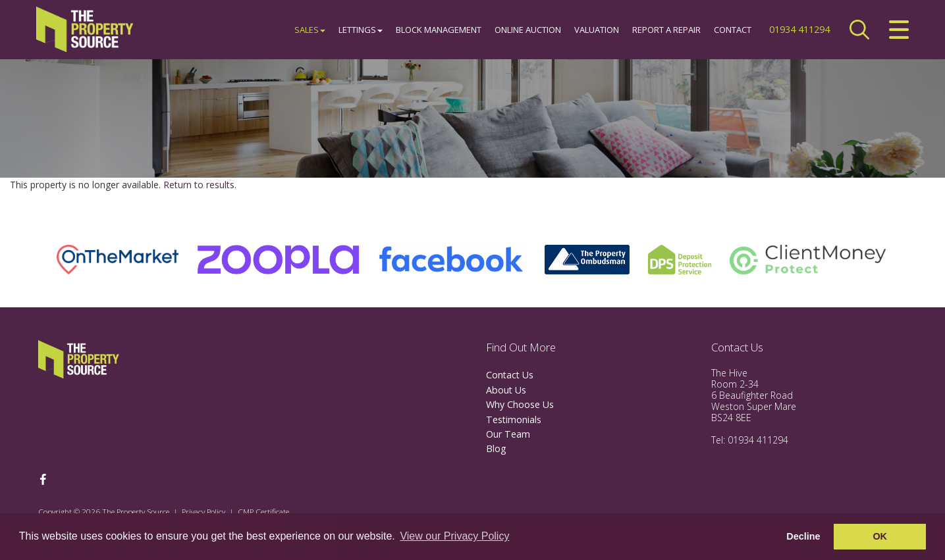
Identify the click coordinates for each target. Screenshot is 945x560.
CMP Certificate (263, 511)
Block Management (439, 30)
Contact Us (510, 375)
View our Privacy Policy (454, 536)
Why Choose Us (520, 404)
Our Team (508, 434)
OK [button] (880, 536)
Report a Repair (666, 30)
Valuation (597, 30)
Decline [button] (803, 536)
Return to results (199, 185)
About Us (506, 390)
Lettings (361, 30)
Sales (310, 30)
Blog (496, 448)
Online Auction (528, 30)
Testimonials (514, 420)
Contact (733, 30)
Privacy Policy (203, 511)
